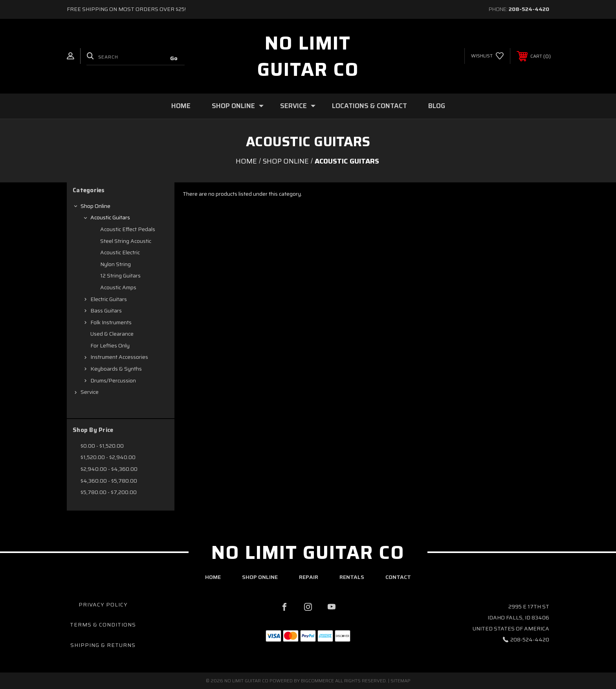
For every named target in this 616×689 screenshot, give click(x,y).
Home (181, 106)
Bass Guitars (106, 311)
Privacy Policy (103, 604)
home (213, 577)
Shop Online (238, 106)
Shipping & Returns (103, 645)
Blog (437, 106)
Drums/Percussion (113, 380)
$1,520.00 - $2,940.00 (108, 457)
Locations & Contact (369, 106)
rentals (352, 577)
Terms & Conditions (103, 625)
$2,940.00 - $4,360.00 (109, 469)
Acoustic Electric (120, 252)
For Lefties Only (110, 345)
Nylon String (115, 264)
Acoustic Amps (118, 287)
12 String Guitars (120, 276)
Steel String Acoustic (126, 241)
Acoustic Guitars (110, 217)
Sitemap (401, 681)
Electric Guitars (109, 299)
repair (309, 577)
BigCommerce (317, 681)
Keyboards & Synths (116, 369)
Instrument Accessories (119, 357)
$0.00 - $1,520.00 (102, 446)
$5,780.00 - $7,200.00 (109, 492)
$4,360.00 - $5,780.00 (109, 481)
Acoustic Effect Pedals (128, 229)
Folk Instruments (111, 322)
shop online (260, 577)
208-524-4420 (529, 9)
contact (398, 577)
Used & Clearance (112, 334)
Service (298, 106)
